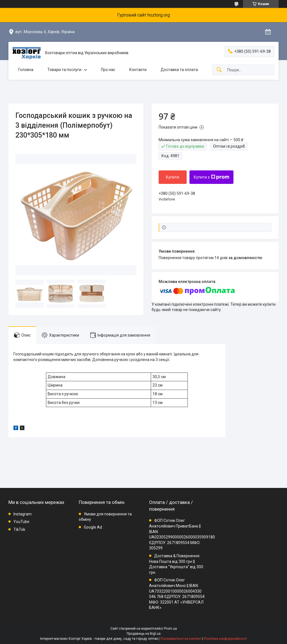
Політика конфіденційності (225, 639)
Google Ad (93, 527)
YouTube (21, 522)
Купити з (211, 177)
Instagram (23, 514)
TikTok (19, 529)
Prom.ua (170, 629)
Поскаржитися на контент (181, 639)
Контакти (138, 70)
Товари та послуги (64, 70)
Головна (26, 70)
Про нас (108, 70)
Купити (173, 177)
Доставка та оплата (179, 70)
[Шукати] (219, 70)
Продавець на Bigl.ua (144, 634)
